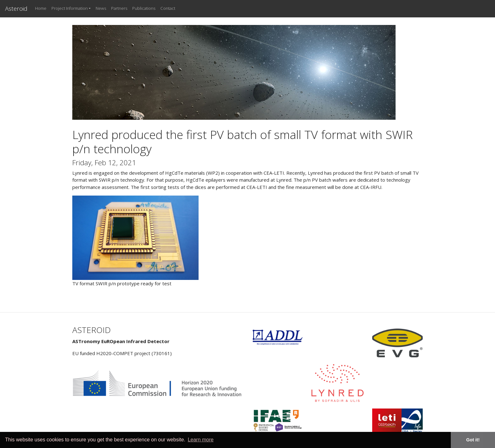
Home (41, 8)
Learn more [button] (201, 440)
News (101, 8)
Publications (144, 8)
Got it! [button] (473, 440)
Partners (119, 8)
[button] (71, 9)
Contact (168, 8)
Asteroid (16, 8)
